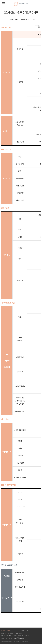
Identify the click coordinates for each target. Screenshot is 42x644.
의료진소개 (25, 630)
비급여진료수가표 (6, 630)
